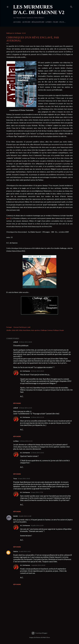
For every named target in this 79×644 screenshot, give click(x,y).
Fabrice (16, 551)
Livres (48, 22)
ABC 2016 (19, 330)
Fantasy (50, 330)
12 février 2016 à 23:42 (37, 453)
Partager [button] (9, 327)
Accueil (17, 22)
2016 (14, 330)
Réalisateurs (38, 22)
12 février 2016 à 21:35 (26, 441)
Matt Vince (46, 637)
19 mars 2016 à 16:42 (24, 479)
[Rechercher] (71, 6)
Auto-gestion (35, 330)
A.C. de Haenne (25, 371)
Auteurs (26, 22)
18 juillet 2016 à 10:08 (25, 516)
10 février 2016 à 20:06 (25, 342)
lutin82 (15, 516)
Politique (56, 330)
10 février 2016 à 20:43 (37, 371)
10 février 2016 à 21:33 (37, 417)
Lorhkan (16, 441)
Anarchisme (27, 330)
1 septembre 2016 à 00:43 (38, 565)
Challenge (44, 330)
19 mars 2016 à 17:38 (37, 492)
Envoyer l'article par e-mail (22, 327)
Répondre (17, 403)
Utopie (62, 330)
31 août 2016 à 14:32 (25, 551)
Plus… (62, 22)
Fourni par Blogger (39, 633)
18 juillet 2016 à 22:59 (37, 526)
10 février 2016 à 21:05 (25, 408)
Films (55, 22)
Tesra (15, 479)
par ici (9, 218)
